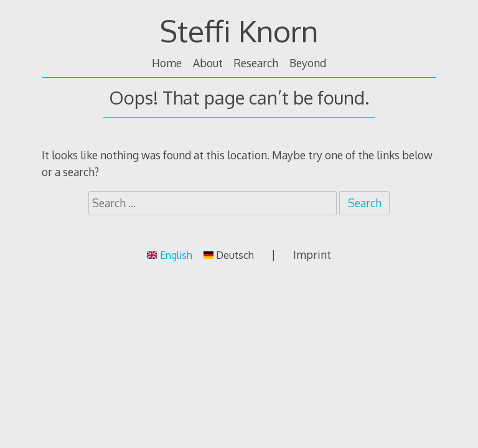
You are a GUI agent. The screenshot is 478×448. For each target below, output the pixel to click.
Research (256, 63)
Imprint (312, 254)
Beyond (308, 63)
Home (167, 63)
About (208, 63)
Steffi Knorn (239, 30)
